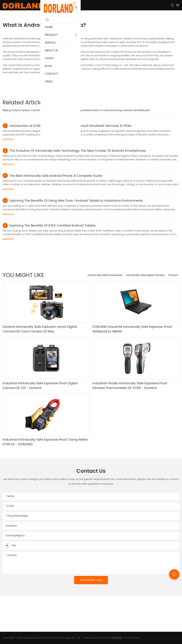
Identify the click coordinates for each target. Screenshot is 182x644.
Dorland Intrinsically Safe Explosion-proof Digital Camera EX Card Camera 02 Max (40, 329)
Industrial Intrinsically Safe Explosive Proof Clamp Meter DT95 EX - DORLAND (45, 442)
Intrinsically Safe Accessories (105, 275)
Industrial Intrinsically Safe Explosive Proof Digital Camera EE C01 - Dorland (40, 386)
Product (173, 275)
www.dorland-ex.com (96, 638)
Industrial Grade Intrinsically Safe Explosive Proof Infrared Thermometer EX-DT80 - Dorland (130, 386)
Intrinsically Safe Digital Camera (145, 275)
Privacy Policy (132, 638)
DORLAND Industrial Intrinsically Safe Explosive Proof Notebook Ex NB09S (132, 329)
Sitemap (116, 638)
